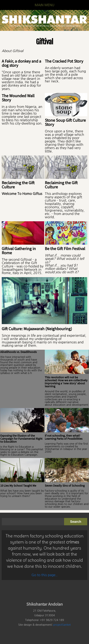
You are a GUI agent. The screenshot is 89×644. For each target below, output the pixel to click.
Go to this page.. (44, 575)
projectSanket (62, 625)
